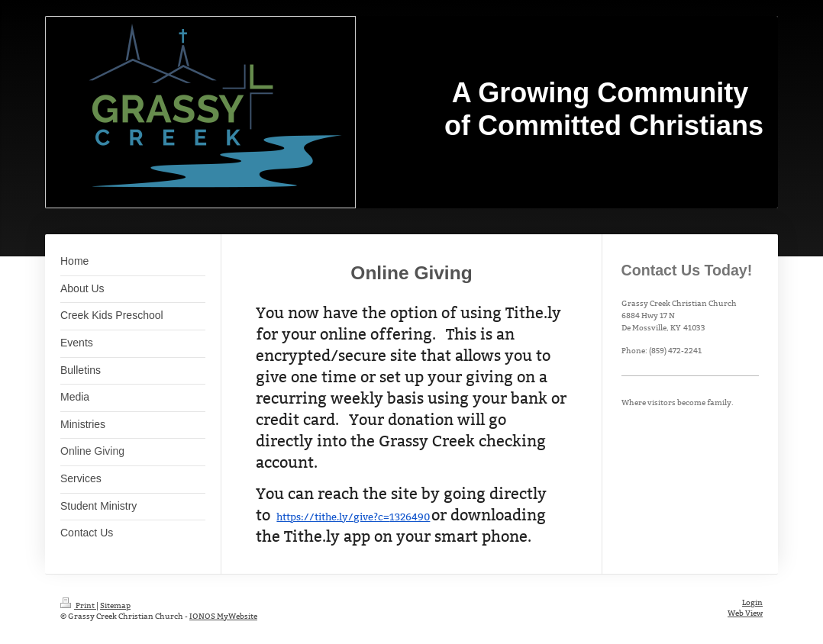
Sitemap (115, 605)
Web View (745, 613)
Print (78, 605)
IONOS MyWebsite (223, 616)
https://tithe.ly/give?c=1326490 (353, 517)
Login (752, 602)
